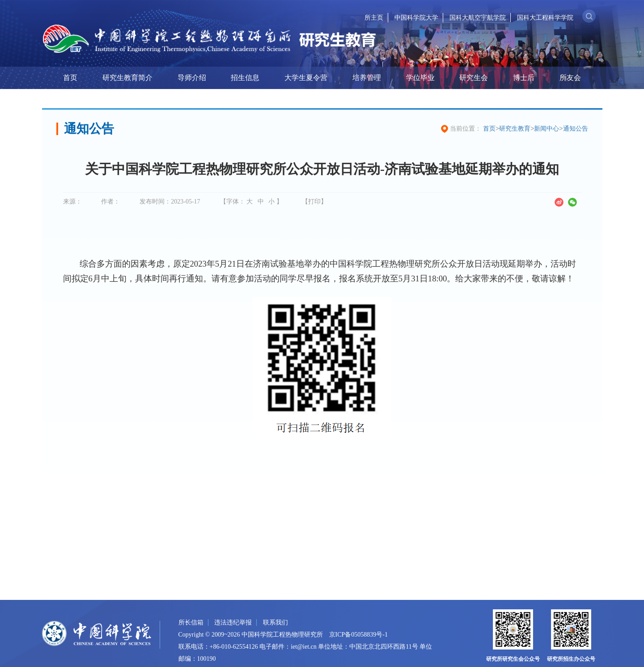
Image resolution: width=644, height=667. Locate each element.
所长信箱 (191, 622)
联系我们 (275, 622)
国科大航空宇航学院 (478, 18)
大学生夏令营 (306, 78)
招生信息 (245, 78)
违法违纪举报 (233, 622)
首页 (70, 78)
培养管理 (367, 78)
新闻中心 (547, 128)
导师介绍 (192, 78)
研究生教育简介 (127, 78)
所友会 (570, 78)
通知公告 (576, 128)
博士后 (524, 78)
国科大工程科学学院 (545, 18)
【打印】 (314, 202)
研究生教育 (515, 128)
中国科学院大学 (416, 18)
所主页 (374, 18)
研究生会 (474, 78)
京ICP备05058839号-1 (358, 635)
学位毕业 (420, 78)
